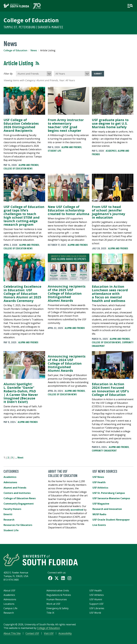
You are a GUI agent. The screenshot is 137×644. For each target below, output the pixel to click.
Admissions (10, 482)
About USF (9, 590)
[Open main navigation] (130, 6)
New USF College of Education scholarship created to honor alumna (69, 210)
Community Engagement (104, 450)
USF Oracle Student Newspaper (111, 520)
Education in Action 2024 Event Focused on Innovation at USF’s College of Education (110, 389)
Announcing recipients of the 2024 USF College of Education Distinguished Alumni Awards (67, 363)
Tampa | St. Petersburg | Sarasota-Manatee (33, 27)
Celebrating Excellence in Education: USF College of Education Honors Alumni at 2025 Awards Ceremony (22, 293)
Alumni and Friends (29, 165)
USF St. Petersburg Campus (109, 493)
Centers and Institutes (17, 493)
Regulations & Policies (59, 595)
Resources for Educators (18, 525)
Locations (9, 604)
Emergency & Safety (58, 608)
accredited (77, 510)
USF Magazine (101, 504)
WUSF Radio (99, 514)
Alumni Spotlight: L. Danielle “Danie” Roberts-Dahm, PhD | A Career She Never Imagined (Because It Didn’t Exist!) (21, 393)
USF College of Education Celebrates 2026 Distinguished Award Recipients (21, 125)
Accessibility (65, 633)
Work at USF (53, 604)
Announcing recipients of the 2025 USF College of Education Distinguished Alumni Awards (67, 293)
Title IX (50, 613)
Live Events (99, 525)
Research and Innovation (107, 509)
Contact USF (32, 633)
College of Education (31, 20)
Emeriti (8, 514)
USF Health (99, 482)
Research (9, 520)
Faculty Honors (12, 509)
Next (20, 458)
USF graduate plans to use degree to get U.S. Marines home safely (110, 123)
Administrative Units (58, 590)
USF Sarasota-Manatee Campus (111, 498)
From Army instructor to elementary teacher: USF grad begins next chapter (66, 125)
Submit (98, 74)
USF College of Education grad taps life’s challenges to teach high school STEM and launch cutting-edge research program (24, 216)
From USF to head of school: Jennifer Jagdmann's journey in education (109, 212)
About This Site (12, 633)
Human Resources (57, 599)
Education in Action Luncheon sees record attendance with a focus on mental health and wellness (110, 293)
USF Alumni (96, 599)
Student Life (55, 151)
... (16, 458)
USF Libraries (97, 608)
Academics (111, 151)
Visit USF (49, 633)
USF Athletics (100, 488)
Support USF (96, 604)
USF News (98, 477)
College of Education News (18, 168)
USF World (95, 613)
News (34, 50)
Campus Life (10, 608)
